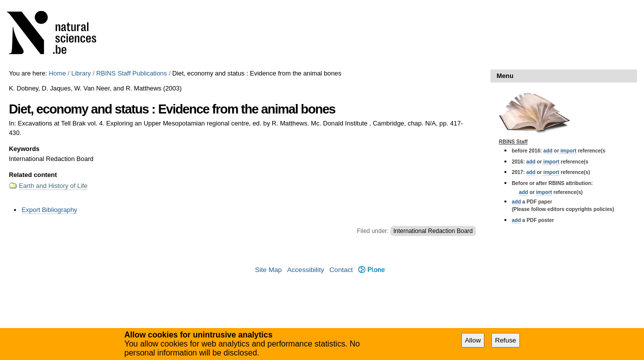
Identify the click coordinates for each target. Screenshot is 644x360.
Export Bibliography (49, 210)
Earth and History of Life (53, 186)
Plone (372, 270)
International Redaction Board (433, 231)
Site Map (268, 270)
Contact (341, 270)
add (548, 151)
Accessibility (306, 270)
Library (81, 73)
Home (58, 73)
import (568, 151)
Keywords (24, 149)
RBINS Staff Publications (131, 73)
